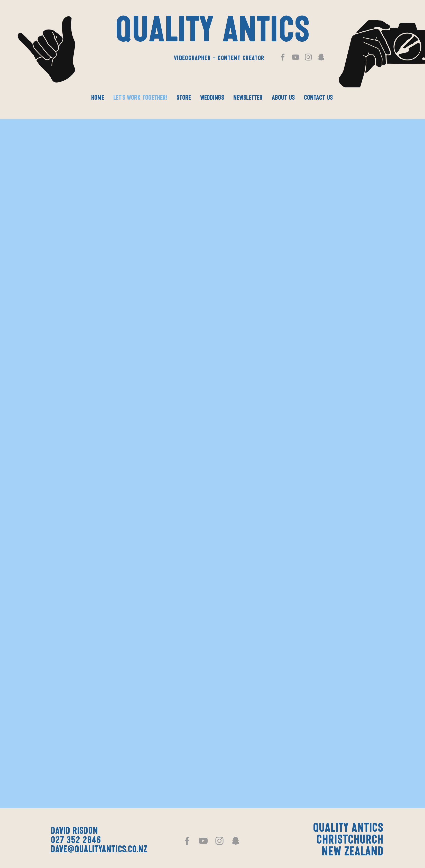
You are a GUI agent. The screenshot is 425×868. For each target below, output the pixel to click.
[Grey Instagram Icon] (308, 57)
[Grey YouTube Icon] (295, 57)
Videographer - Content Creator (219, 58)
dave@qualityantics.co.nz (99, 850)
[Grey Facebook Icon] (283, 57)
